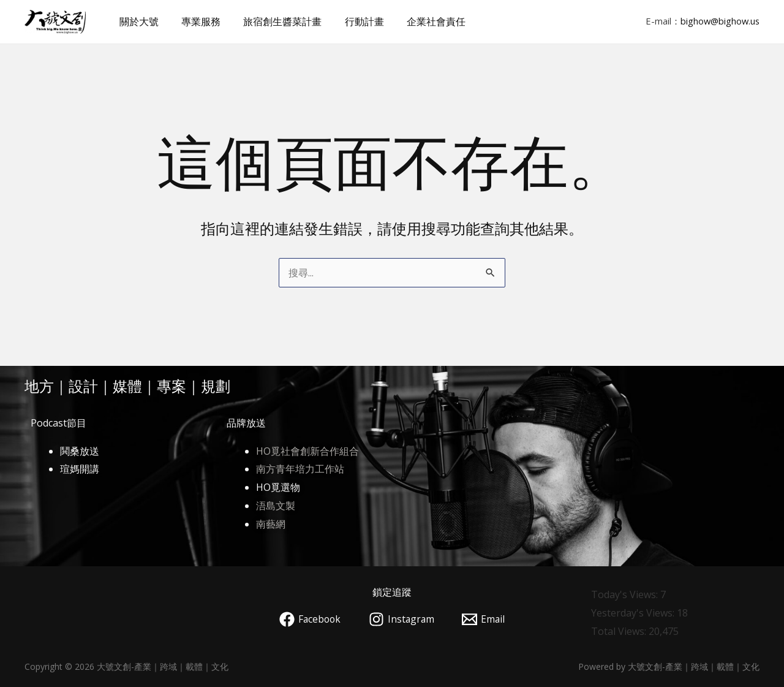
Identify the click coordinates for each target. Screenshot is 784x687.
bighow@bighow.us (720, 21)
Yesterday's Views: (634, 613)
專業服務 (196, 21)
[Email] (485, 619)
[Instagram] (402, 619)
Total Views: (620, 631)
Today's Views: (626, 594)
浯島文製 (276, 506)
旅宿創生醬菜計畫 (274, 21)
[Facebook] (309, 619)
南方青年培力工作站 (300, 469)
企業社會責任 (421, 21)
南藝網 (271, 524)
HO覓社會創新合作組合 (307, 451)
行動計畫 (353, 21)
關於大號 (137, 21)
